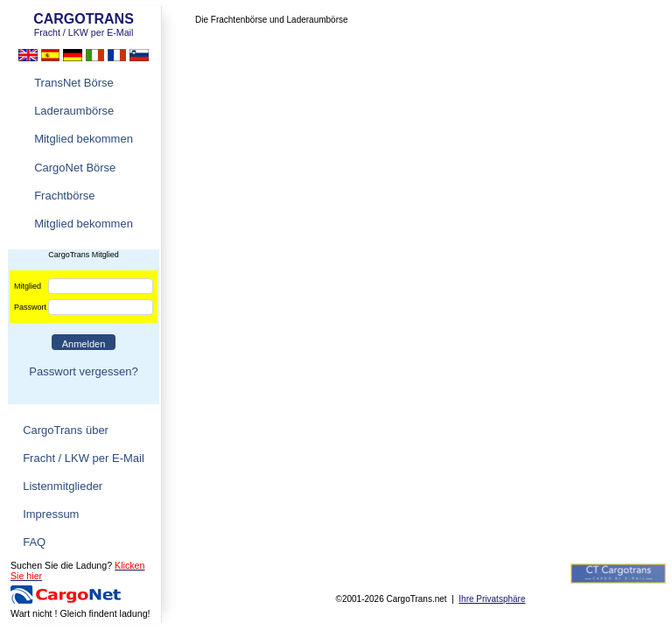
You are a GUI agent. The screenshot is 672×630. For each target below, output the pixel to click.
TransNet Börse (74, 83)
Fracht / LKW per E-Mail (84, 458)
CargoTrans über (66, 430)
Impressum (51, 514)
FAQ (34, 542)
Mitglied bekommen (84, 139)
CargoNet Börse (75, 168)
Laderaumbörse (74, 111)
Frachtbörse (64, 196)
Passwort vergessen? (83, 371)
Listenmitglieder (63, 486)
